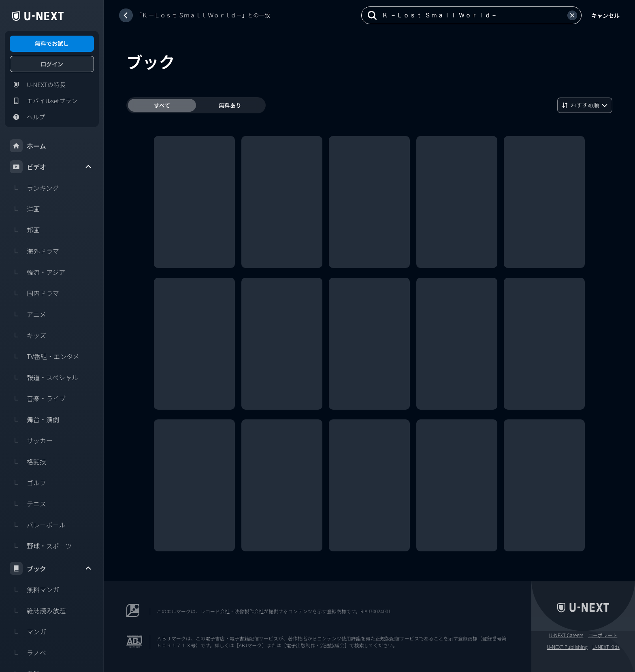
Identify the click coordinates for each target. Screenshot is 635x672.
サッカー (31, 440)
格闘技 (28, 461)
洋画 (25, 209)
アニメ (28, 314)
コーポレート (603, 635)
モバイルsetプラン (44, 101)
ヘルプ (27, 117)
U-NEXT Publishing (567, 647)
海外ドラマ (34, 251)
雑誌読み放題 (38, 610)
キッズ (28, 335)
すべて (162, 105)
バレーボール (38, 525)
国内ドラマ (34, 293)
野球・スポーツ (41, 546)
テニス (28, 504)
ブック (51, 568)
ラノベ (28, 653)
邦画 (25, 230)
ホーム (28, 146)
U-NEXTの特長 (38, 85)
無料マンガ (34, 589)
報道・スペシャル (44, 377)
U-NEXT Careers (566, 635)
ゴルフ (28, 483)
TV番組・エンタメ (45, 356)
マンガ (28, 632)
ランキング (34, 188)
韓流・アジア (37, 272)
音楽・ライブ (38, 398)
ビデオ (51, 167)
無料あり (230, 105)
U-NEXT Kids (606, 647)
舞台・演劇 (34, 419)
